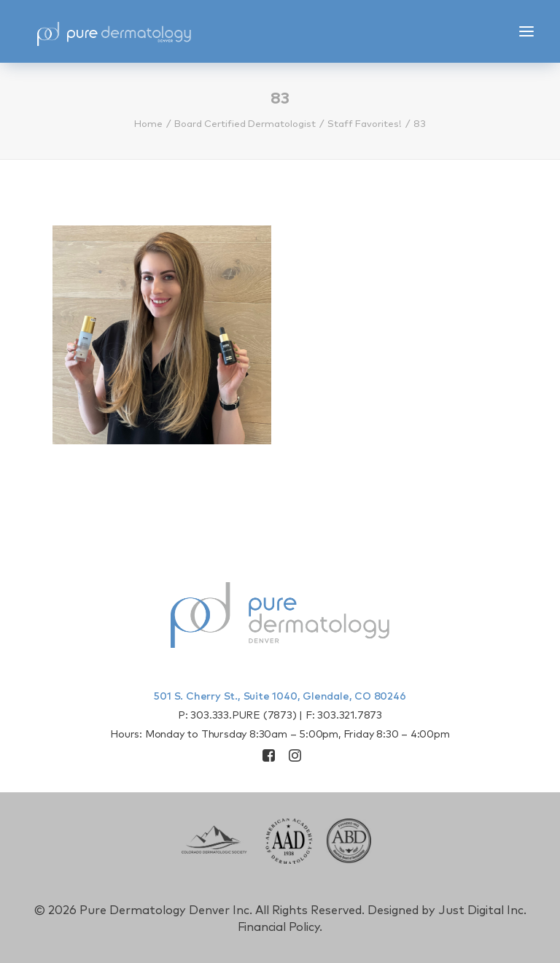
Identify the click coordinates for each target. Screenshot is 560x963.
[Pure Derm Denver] (114, 31)
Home (148, 124)
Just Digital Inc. (482, 910)
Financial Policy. (280, 927)
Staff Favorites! (365, 124)
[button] (526, 31)
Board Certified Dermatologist (245, 124)
